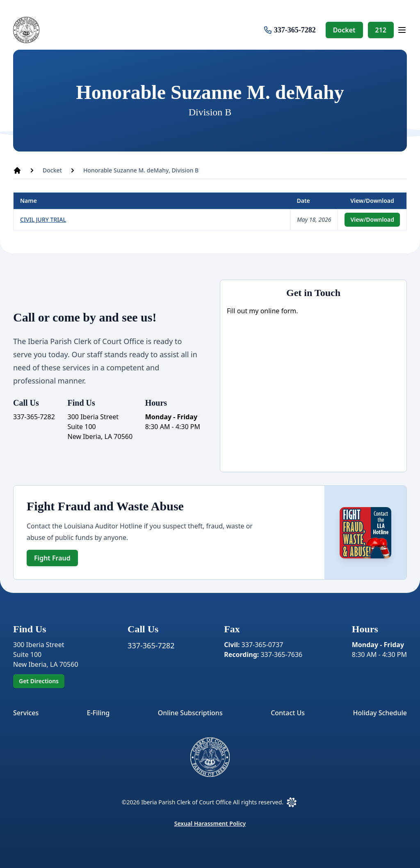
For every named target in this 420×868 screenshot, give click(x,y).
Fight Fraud (52, 558)
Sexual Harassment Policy (210, 823)
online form (278, 311)
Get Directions (39, 681)
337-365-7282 (295, 30)
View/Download (372, 219)
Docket (344, 30)
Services (26, 713)
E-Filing (98, 713)
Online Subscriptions (190, 713)
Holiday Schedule (380, 713)
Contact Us (288, 713)
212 (381, 30)
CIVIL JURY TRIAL (43, 219)
